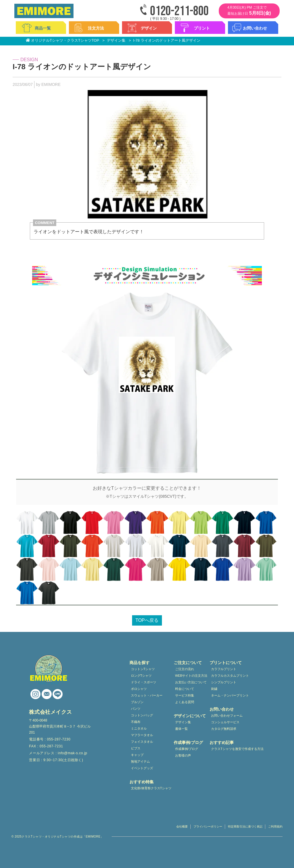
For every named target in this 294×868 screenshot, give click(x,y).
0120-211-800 (179, 11)
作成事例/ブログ (187, 749)
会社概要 (182, 826)
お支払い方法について (191, 682)
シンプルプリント (224, 682)
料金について (185, 689)
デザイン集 (183, 722)
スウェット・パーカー (147, 695)
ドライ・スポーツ (144, 682)
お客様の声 (183, 755)
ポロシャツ (139, 689)
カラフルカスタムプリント (230, 676)
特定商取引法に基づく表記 (245, 826)
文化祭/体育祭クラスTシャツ (151, 788)
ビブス (136, 748)
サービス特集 (185, 695)
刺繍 (214, 689)
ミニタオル (139, 728)
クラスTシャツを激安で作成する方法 (237, 749)
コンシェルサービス (225, 722)
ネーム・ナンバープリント (230, 695)
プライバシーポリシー (208, 826)
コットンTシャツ (143, 669)
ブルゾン (137, 702)
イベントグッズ (142, 768)
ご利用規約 (275, 826)
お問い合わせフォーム (227, 715)
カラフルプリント (224, 669)
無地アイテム (140, 761)
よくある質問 (185, 702)
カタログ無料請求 (224, 729)
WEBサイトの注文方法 (191, 676)
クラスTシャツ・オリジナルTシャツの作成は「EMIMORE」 (62, 837)
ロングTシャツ (141, 676)
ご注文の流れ (185, 669)
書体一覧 (181, 729)
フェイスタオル (142, 742)
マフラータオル (142, 735)
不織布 (136, 722)
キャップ (137, 755)
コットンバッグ (142, 715)
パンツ (136, 709)
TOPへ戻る (147, 620)
